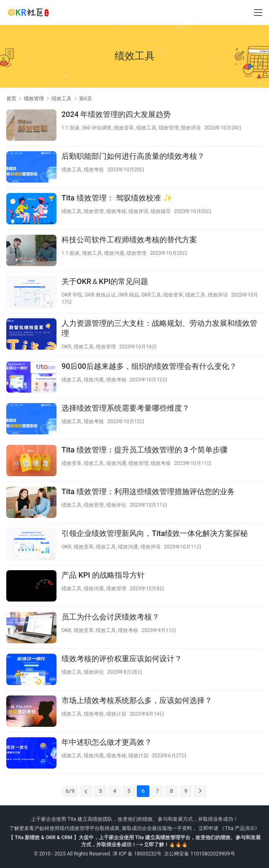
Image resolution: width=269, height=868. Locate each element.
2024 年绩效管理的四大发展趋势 (116, 114)
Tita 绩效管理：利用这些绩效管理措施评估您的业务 (148, 491)
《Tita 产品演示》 (239, 828)
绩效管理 (169, 128)
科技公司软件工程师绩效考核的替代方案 (129, 240)
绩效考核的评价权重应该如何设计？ (122, 659)
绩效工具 (146, 128)
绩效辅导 (161, 211)
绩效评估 (116, 505)
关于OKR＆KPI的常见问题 (105, 281)
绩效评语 (191, 128)
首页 (11, 99)
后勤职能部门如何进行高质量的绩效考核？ (133, 156)
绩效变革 (124, 128)
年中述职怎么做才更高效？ (107, 742)
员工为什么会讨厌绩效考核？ (110, 617)
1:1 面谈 (70, 128)
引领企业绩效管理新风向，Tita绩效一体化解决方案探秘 (155, 533)
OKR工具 (151, 295)
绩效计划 (116, 714)
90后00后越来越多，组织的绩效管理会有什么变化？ (149, 366)
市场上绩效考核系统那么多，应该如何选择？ (137, 700)
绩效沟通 (114, 253)
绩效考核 (94, 170)
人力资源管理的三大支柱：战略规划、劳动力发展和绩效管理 (159, 328)
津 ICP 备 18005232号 (137, 854)
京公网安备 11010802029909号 (199, 854)
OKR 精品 (128, 295)
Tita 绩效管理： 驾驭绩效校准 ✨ (117, 198)
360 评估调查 (97, 128)
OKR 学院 (72, 295)
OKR (66, 347)
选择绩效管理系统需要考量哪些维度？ (126, 408)
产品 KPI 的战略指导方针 (103, 575)
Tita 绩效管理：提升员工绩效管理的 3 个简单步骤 (145, 450)
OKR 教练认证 (100, 295)
